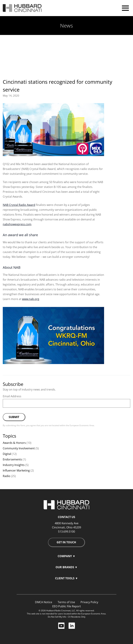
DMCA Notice (44, 602)
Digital (10, 454)
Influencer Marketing (18, 470)
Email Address (12, 396)
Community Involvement (21, 448)
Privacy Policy (89, 602)
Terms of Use (66, 602)
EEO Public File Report (67, 606)
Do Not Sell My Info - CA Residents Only (67, 617)
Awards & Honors (17, 443)
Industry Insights (16, 465)
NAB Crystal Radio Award (19, 205)
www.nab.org (31, 299)
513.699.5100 (66, 532)
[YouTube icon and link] (63, 625)
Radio (9, 476)
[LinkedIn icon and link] (72, 625)
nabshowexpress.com (17, 224)
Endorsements (14, 459)
